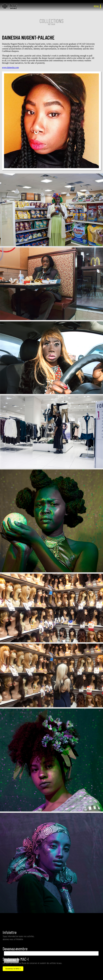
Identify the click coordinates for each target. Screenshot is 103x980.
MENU (97, 6)
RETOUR (52, 24)
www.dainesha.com (10, 67)
